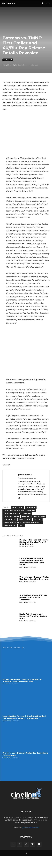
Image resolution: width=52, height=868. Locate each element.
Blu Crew (8, 60)
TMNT (21, 537)
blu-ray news (10, 531)
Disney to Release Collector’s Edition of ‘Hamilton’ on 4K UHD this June (34, 554)
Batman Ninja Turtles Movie (17, 525)
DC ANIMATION (10, 537)
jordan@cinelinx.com (31, 839)
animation (31, 519)
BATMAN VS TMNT (11, 528)
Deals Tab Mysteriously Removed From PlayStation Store (33, 628)
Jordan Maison (21, 65)
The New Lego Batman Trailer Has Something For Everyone (34, 590)
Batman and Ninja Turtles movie (19, 522)
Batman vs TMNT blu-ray (33, 528)
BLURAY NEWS (25, 531)
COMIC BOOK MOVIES (32, 534)
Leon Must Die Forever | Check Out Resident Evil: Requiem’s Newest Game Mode (32, 573)
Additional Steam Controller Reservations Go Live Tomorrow (33, 609)
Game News (24, 579)
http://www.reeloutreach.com (27, 490)
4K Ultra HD (18, 519)
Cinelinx (38, 531)
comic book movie (12, 534)
